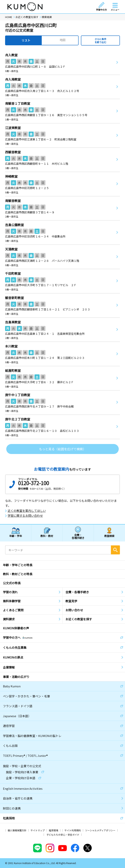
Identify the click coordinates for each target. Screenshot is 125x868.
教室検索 (109, 536)
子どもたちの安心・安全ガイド (63, 835)
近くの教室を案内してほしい (27, 511)
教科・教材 (47, 536)
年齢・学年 (16, 536)
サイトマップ (38, 830)
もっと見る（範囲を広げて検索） (62, 449)
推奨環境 (53, 830)
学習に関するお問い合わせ (25, 516)
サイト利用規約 (73, 830)
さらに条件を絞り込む (101, 40)
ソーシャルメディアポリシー (100, 830)
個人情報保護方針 (17, 830)
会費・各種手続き (78, 536)
